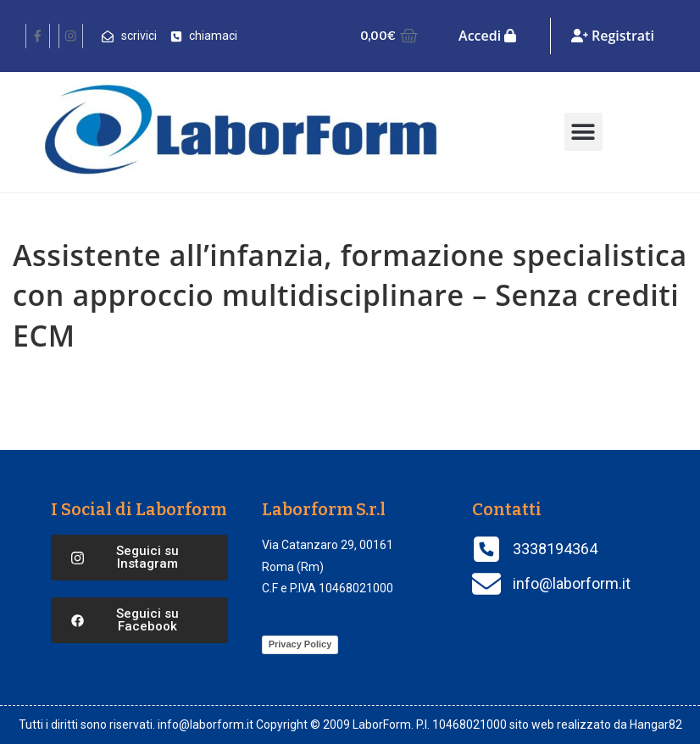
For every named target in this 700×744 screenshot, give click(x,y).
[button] (583, 132)
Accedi (487, 36)
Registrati (613, 36)
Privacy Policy (300, 644)
